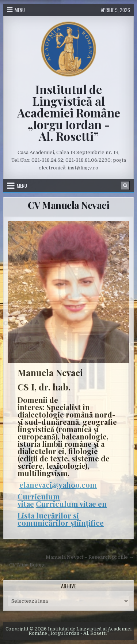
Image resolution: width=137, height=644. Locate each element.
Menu (20, 10)
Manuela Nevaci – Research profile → (90, 557)
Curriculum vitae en (71, 504)
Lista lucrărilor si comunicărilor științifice (61, 519)
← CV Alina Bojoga (24, 565)
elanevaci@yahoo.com (58, 485)
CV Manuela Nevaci (69, 205)
